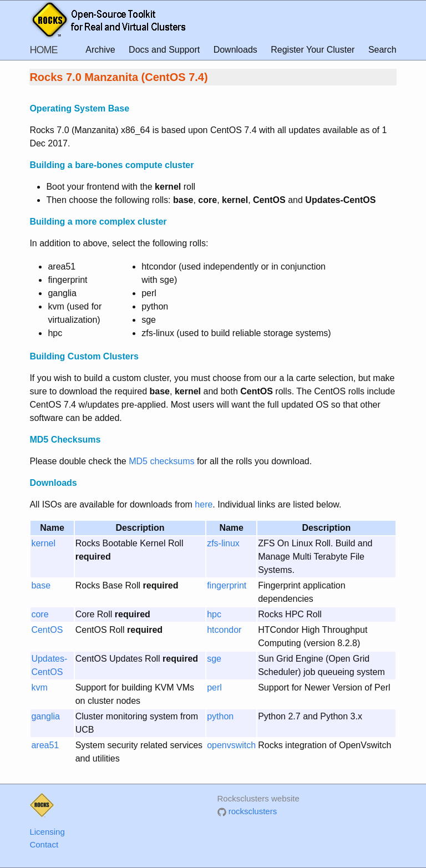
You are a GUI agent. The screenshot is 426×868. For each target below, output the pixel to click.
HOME (43, 50)
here (204, 504)
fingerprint (227, 585)
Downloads (235, 50)
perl (214, 687)
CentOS (47, 630)
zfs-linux (223, 543)
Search (382, 50)
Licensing (47, 832)
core (40, 614)
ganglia (45, 716)
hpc (214, 614)
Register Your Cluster (313, 50)
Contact (44, 844)
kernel (43, 543)
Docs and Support (164, 50)
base (41, 585)
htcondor (224, 630)
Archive (100, 50)
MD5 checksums (161, 461)
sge (214, 659)
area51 (45, 745)
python (220, 716)
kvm (39, 687)
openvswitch (231, 745)
